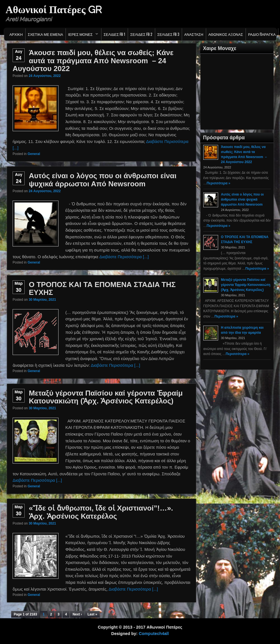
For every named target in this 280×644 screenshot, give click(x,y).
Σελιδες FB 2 (141, 34)
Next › (77, 614)
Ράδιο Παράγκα (262, 34)
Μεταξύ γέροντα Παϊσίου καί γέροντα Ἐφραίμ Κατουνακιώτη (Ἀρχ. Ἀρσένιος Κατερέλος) (106, 397)
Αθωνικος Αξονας (226, 34)
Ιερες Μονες (82, 36)
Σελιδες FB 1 (114, 34)
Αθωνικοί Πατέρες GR (54, 10)
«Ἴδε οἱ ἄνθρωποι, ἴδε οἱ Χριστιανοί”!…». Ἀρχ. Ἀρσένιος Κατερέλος (101, 512)
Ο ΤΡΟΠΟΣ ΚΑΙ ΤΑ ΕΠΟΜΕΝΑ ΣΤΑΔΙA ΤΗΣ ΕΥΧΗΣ (102, 289)
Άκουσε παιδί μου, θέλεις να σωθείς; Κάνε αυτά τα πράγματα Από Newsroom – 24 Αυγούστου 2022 (93, 61)
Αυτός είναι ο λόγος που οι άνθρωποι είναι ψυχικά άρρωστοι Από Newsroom (103, 180)
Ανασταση (194, 34)
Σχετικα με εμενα (45, 34)
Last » (92, 614)
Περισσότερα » (218, 183)
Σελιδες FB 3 (168, 34)
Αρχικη (16, 34)
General (34, 154)
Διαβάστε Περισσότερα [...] (124, 257)
